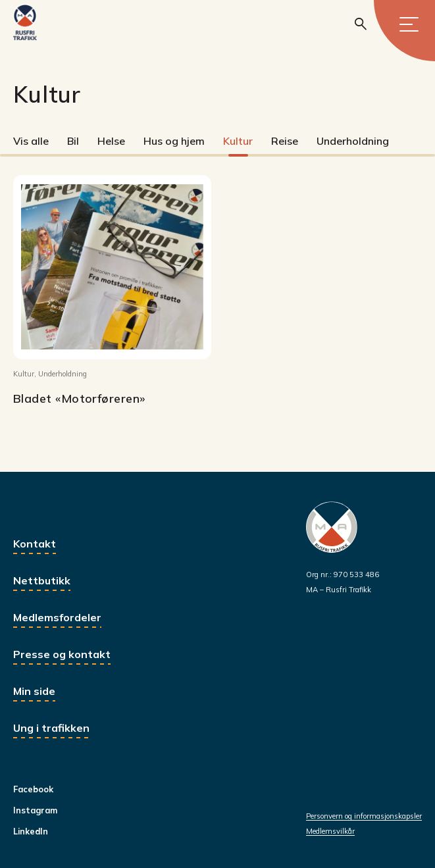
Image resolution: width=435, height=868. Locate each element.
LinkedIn (31, 831)
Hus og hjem (174, 141)
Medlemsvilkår (330, 831)
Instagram (35, 810)
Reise (285, 141)
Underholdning (353, 141)
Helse (111, 141)
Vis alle (31, 141)
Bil (73, 141)
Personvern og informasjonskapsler (364, 816)
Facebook (33, 789)
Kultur (238, 141)
